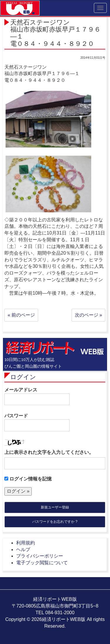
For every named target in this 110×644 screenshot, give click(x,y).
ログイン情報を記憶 (28, 479)
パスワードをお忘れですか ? (55, 522)
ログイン (23, 377)
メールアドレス (37, 396)
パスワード (37, 422)
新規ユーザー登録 (55, 507)
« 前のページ (21, 315)
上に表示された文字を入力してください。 (49, 452)
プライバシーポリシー (40, 556)
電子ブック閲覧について (42, 563)
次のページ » (88, 315)
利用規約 (26, 543)
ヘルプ (23, 550)
